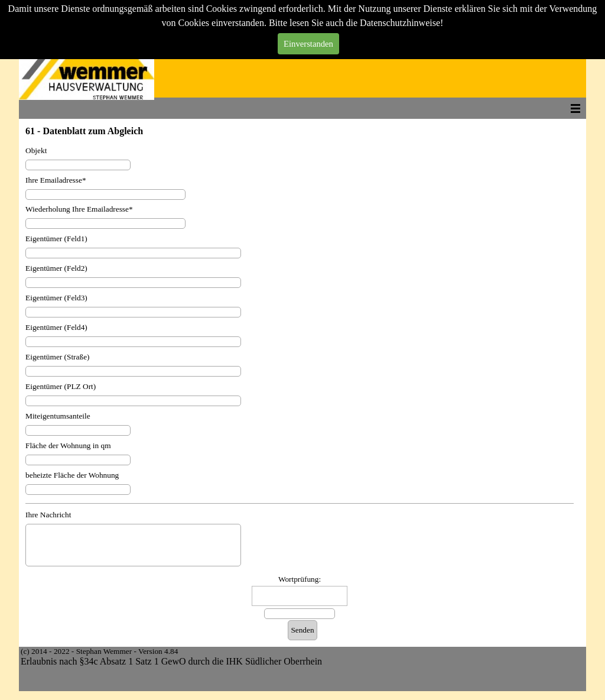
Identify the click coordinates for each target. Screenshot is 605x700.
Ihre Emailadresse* (56, 180)
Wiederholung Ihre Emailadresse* (79, 209)
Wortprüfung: (300, 579)
